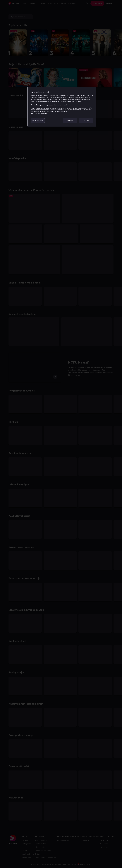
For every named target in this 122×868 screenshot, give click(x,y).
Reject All (70, 120)
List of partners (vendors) (39, 113)
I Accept (86, 120)
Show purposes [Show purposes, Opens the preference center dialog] (38, 120)
